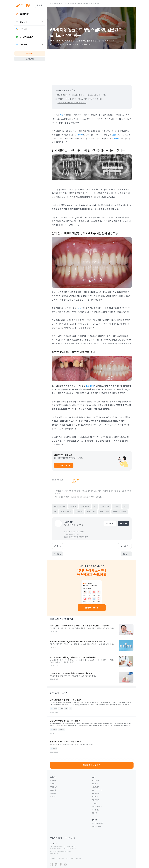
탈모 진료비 (95, 787)
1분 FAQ (95, 803)
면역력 (80, 135)
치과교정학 (76, 480)
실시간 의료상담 (97, 807)
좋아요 (57, 546)
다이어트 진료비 (97, 790)
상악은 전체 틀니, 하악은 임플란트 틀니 (72, 103)
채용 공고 (53, 797)
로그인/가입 (30, 59)
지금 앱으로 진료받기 (92, 608)
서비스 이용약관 (70, 838)
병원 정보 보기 (110, 523)
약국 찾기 (95, 797)
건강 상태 (90, 386)
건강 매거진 (95, 800)
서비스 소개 (54, 787)
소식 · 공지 (53, 793)
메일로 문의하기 (97, 827)
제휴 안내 (53, 790)
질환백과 (95, 813)
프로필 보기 (123, 523)
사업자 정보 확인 (76, 849)
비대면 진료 (95, 780)
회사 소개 (53, 780)
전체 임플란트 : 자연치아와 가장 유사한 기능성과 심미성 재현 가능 (81, 95)
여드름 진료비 (96, 793)
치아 (62, 115)
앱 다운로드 (30, 53)
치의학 (74, 482)
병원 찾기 (95, 784)
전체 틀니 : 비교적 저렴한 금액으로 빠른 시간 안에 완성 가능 (80, 99)
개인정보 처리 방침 (56, 838)
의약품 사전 (95, 810)
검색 (39, 5)
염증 (114, 135)
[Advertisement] (92, 65)
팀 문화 (52, 784)
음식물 (80, 308)
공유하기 (125, 546)
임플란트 (118, 139)
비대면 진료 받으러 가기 (64, 465)
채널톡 (101, 823)
